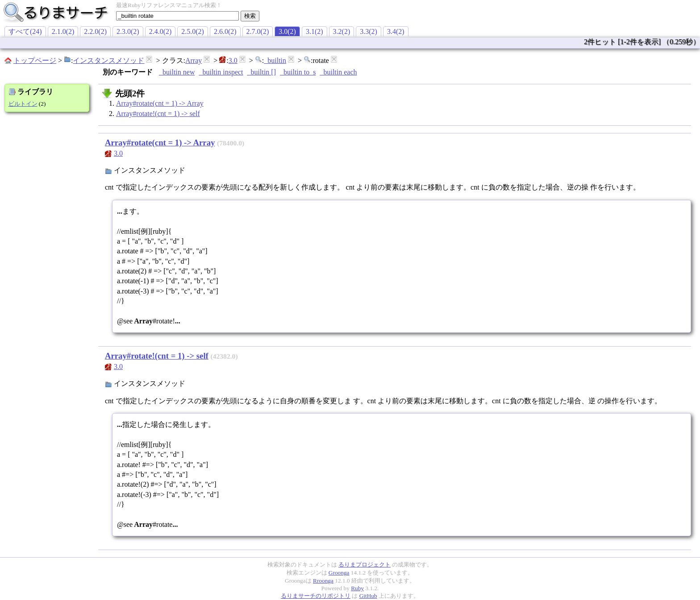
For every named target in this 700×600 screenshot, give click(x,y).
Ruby (357, 588)
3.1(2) (315, 31)
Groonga (339, 573)
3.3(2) (369, 31)
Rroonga (323, 581)
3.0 (233, 60)
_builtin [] (262, 72)
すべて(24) (25, 31)
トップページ (35, 60)
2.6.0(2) (225, 31)
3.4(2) (396, 31)
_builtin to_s (298, 72)
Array (194, 60)
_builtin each (338, 72)
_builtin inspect (221, 72)
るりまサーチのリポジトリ (316, 596)
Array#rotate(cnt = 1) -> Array (160, 103)
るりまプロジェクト (365, 565)
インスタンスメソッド (108, 60)
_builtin (275, 60)
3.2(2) (342, 31)
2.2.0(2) (95, 31)
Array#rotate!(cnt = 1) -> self (158, 114)
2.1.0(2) (63, 31)
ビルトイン (23, 104)
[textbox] (177, 16)
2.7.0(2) (258, 31)
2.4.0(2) (160, 31)
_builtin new (177, 72)
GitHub (368, 596)
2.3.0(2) (128, 31)
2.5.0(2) (193, 31)
